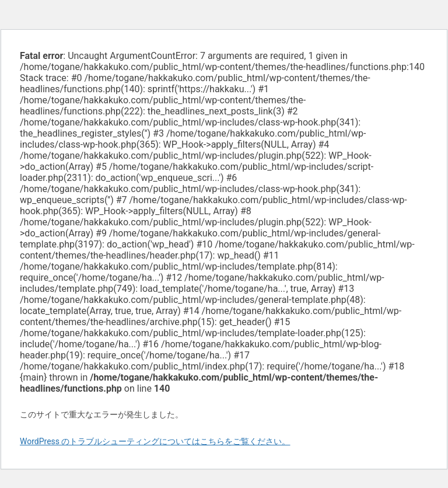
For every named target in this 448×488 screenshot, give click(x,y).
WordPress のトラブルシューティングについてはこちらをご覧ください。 (155, 441)
